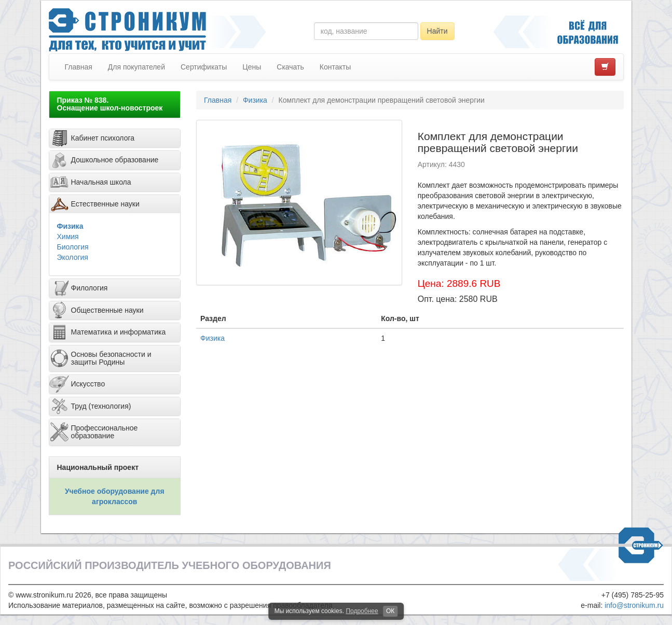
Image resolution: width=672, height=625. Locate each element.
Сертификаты (204, 67)
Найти (437, 31)
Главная (79, 67)
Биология (73, 247)
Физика (70, 226)
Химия (68, 237)
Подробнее (362, 611)
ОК (390, 611)
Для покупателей (136, 67)
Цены (252, 67)
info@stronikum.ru (634, 605)
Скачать (290, 67)
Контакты (335, 67)
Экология (73, 257)
